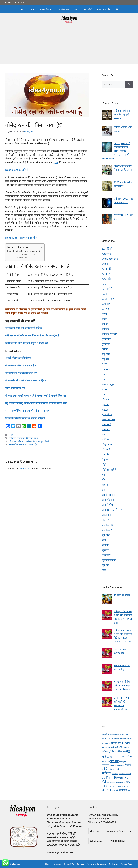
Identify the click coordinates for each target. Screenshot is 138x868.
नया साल (106, 369)
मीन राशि (106, 450)
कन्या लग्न (107, 274)
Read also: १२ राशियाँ (17, 170)
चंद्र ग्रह (105, 324)
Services (80, 864)
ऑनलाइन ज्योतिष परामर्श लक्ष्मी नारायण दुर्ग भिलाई (29, 441)
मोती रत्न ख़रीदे (109, 470)
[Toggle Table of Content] (39, 247)
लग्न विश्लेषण (108, 505)
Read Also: (23, 258)
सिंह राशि (106, 555)
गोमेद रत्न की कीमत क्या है (28, 438)
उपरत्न (105, 264)
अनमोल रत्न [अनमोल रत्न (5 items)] (116, 743)
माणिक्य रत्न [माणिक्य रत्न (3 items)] (115, 774)
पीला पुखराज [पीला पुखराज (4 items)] (124, 761)
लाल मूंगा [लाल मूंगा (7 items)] (106, 790)
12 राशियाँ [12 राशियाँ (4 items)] (106, 734)
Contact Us (69, 864)
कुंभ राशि (106, 304)
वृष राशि (106, 535)
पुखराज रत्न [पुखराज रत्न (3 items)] (113, 765)
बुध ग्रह (105, 409)
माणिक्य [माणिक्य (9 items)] (107, 773)
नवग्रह (105, 374)
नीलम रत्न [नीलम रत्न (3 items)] (105, 762)
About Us (57, 864)
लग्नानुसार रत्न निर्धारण (113, 510)
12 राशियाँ (88, 9)
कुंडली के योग (108, 299)
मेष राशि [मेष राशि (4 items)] (120, 778)
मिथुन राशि (107, 445)
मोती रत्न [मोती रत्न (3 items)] (123, 782)
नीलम (105, 389)
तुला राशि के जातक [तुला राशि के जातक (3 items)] (112, 757)
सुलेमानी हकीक (109, 560)
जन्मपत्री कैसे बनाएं (46, 9)
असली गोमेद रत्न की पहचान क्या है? (23, 444)
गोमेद (11, 435)
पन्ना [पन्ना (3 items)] (109, 762)
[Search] (129, 85)
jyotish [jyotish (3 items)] (108, 743)
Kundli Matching (104, 9)
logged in (25, 469)
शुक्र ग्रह (106, 550)
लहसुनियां (106, 515)
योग (104, 480)
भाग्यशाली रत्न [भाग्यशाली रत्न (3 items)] (120, 765)
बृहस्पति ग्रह (107, 414)
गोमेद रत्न (13, 438)
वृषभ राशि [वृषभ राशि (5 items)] (123, 790)
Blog (32, 9)
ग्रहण (104, 319)
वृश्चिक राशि (108, 525)
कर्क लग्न (106, 284)
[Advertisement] (69, 46)
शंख (104, 540)
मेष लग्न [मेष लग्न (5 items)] (127, 778)
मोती (104, 465)
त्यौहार (105, 349)
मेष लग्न (106, 460)
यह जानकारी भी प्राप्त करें (27, 255)
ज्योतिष (106, 329)
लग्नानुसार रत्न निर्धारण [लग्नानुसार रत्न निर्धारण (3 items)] (116, 786)
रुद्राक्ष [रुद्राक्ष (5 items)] (128, 782)
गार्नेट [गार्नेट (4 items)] (117, 747)
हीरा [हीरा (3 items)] (129, 790)
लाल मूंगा (106, 520)
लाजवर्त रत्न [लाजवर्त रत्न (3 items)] (125, 786)
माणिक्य (106, 440)
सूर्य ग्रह (105, 565)
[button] (117, 9)
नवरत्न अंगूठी (108, 384)
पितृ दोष (106, 399)
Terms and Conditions (96, 864)
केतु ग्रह (105, 309)
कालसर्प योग (108, 289)
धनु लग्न (106, 359)
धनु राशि (106, 354)
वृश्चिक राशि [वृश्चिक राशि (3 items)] (115, 790)
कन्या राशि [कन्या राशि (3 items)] (105, 747)
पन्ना (104, 394)
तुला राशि (106, 339)
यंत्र (103, 475)
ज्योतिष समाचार (109, 334)
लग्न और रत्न (108, 500)
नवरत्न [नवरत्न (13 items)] (122, 756)
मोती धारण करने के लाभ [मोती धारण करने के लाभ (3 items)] (113, 782)
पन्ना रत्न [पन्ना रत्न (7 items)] (114, 761)
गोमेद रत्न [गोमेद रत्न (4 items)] (127, 747)
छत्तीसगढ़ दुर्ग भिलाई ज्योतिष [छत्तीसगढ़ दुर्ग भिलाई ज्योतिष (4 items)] (112, 751)
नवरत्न (76, 9)
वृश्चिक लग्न (108, 530)
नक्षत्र (104, 364)
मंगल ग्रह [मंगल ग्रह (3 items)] (112, 769)
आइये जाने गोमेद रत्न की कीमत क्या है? (25, 251)
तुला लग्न (106, 344)
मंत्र (103, 435)
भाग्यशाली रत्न (109, 419)
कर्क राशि (106, 279)
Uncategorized (110, 259)
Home (22, 9)
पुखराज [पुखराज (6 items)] (106, 765)
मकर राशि (107, 424)
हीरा (104, 570)
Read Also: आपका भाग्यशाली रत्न (22, 238)
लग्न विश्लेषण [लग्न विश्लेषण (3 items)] (106, 786)
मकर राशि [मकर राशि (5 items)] (119, 769)
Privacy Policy (127, 864)
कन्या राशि (107, 269)
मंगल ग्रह (106, 430)
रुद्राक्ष (105, 490)
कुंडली (105, 294)
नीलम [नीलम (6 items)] (130, 757)
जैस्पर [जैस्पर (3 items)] (124, 752)
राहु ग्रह (105, 485)
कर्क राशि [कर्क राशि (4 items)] (111, 747)
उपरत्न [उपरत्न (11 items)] (126, 743)
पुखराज (106, 404)
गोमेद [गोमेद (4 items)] (121, 747)
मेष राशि (106, 455)
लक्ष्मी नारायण (64, 9)
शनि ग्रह (106, 545)
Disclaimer (113, 864)
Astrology (107, 254)
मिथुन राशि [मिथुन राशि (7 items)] (111, 778)
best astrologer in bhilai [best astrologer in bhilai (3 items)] (117, 735)
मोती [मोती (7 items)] (104, 782)
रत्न (56, 162)
